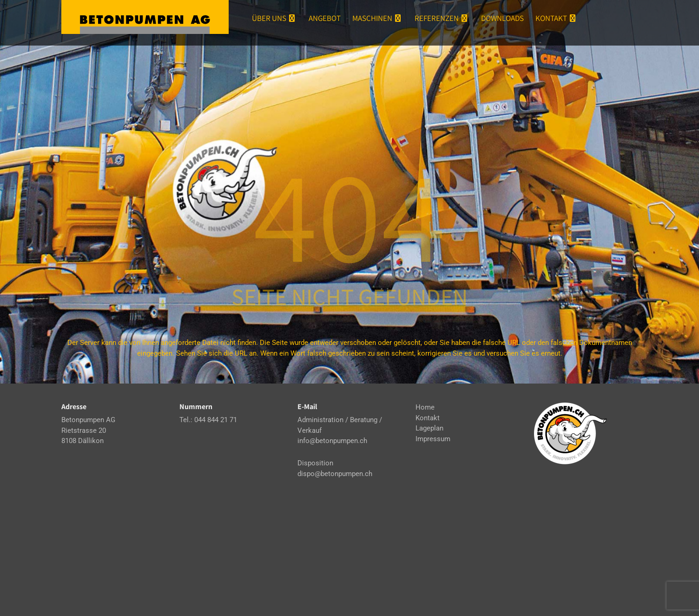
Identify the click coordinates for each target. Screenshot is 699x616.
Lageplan (429, 428)
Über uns (274, 18)
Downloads (502, 18)
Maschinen (378, 18)
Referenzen (442, 18)
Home (425, 407)
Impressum (433, 439)
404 (349, 214)
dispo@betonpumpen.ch (335, 474)
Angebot (325, 18)
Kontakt (557, 18)
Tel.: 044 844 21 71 (208, 420)
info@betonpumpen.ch (332, 441)
